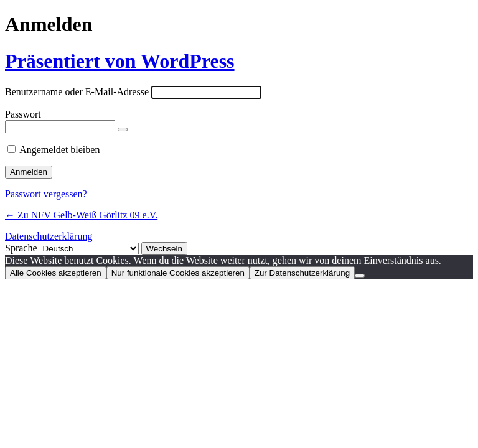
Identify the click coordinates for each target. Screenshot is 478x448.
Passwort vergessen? (46, 194)
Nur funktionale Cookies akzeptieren (178, 273)
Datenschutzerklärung (49, 236)
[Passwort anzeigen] (123, 129)
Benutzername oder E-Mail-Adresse (77, 92)
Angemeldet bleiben (59, 150)
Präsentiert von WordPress (120, 61)
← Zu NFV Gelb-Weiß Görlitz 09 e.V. (81, 215)
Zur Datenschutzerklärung (302, 273)
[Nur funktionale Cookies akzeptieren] (360, 276)
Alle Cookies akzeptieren (56, 273)
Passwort (23, 114)
